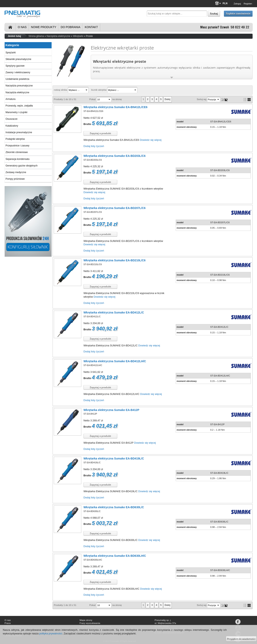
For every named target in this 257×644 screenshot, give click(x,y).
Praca (8, 623)
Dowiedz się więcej (151, 140)
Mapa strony (86, 620)
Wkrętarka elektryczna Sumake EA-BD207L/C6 (115, 208)
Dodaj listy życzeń (94, 146)
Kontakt (91, 27)
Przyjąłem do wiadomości (241, 639)
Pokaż (93, 99)
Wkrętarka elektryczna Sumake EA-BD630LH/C (115, 556)
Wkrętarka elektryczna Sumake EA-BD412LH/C (115, 361)
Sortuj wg (202, 99)
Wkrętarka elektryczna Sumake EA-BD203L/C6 (115, 156)
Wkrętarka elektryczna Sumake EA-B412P (111, 410)
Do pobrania (70, 27)
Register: (248, 4)
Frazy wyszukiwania (90, 623)
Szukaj (214, 14)
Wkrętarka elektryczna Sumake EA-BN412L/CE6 (115, 107)
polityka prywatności (51, 633)
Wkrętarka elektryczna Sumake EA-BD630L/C (114, 507)
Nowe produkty (44, 27)
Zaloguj (237, 4)
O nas (22, 27)
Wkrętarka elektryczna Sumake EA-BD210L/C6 (115, 260)
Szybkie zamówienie (238, 14)
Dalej (168, 99)
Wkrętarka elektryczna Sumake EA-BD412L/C (114, 312)
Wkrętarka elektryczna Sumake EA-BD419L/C (114, 458)
